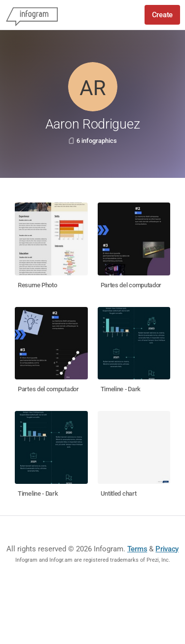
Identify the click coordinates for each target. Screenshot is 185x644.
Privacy (167, 549)
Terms (137, 549)
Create (162, 15)
